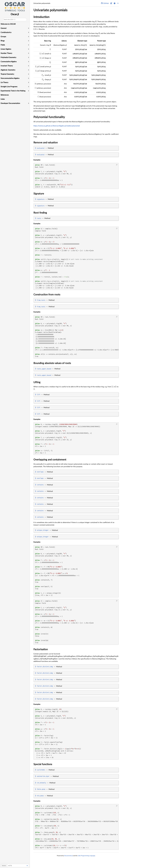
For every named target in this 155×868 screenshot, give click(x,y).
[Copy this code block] (117, 165)
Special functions (43, 764)
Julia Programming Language (86, 856)
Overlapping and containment (50, 460)
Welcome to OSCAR (8, 24)
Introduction (41, 17)
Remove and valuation (46, 143)
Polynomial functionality (49, 117)
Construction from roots (47, 295)
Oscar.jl (15, 14)
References (5, 95)
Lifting (37, 382)
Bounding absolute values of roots (52, 363)
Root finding (40, 213)
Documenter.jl (68, 856)
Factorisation (41, 649)
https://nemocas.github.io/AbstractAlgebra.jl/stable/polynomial (57, 126)
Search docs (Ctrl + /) (10, 19)
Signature (39, 194)
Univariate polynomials (50, 10)
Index (3, 99)
